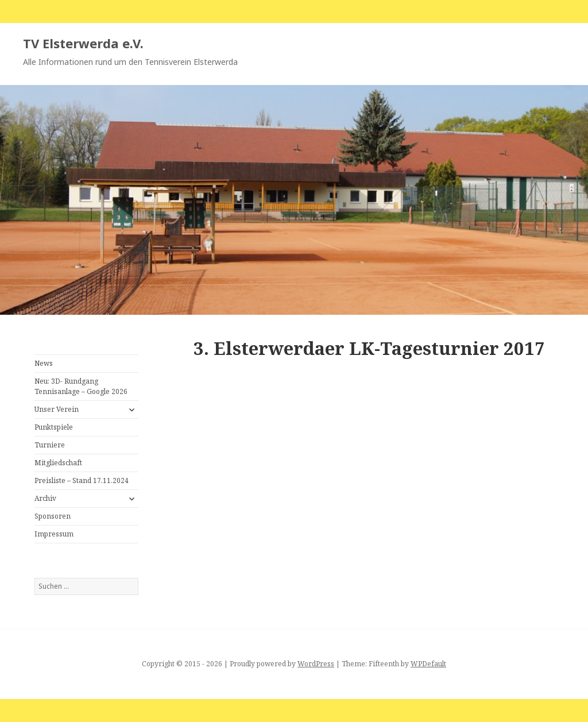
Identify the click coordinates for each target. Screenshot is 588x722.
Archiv (45, 498)
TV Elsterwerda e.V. (83, 43)
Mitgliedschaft (58, 463)
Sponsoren (53, 516)
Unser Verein (57, 409)
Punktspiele (54, 427)
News (44, 363)
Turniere (50, 445)
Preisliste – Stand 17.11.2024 (82, 480)
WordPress (316, 664)
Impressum (54, 534)
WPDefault (428, 664)
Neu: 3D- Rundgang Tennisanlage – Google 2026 (81, 386)
